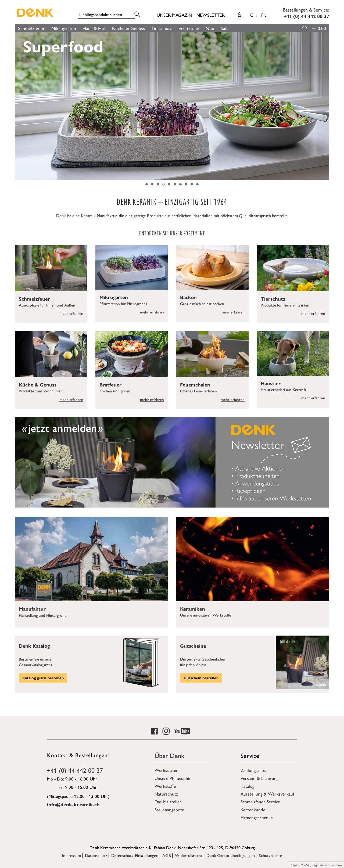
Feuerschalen (195, 384)
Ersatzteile (189, 28)
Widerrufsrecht (189, 855)
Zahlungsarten (254, 770)
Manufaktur (32, 609)
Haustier (271, 383)
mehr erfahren (71, 313)
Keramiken (193, 609)
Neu (210, 28)
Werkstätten (166, 770)
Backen (188, 297)
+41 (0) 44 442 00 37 (75, 770)
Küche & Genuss (128, 28)
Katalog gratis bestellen (43, 678)
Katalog (247, 786)
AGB (167, 855)
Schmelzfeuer (31, 28)
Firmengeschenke (257, 817)
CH (258, 15)
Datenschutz (96, 855)
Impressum (71, 855)
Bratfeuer (110, 384)
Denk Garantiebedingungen (231, 855)
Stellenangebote (169, 809)
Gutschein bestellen (201, 678)
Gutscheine (193, 646)
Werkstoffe (165, 786)
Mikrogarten (64, 28)
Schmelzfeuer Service (260, 801)
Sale (225, 28)
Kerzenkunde (253, 809)
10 (197, 184)
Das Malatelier (168, 801)
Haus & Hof (94, 28)
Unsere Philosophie (173, 778)
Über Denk (169, 755)
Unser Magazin (174, 15)
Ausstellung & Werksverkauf (267, 794)
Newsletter (211, 15)
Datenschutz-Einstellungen (135, 855)
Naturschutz (166, 794)
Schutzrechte (270, 855)
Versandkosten (331, 865)
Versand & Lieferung (259, 778)
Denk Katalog (34, 646)
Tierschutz (162, 28)
